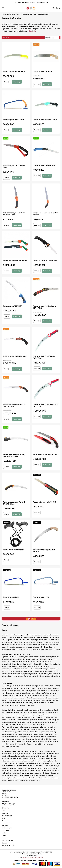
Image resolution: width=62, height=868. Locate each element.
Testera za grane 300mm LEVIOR (14, 72)
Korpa (3, 818)
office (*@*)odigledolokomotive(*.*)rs (33, 857)
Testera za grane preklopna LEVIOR (45, 120)
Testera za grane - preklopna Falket (15, 356)
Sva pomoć (5, 825)
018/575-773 (20, 2)
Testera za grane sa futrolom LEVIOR (15, 260)
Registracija (5, 813)
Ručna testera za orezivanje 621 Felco (46, 454)
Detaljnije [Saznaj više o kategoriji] (32, 31)
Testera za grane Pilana (41, 597)
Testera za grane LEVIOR (11, 597)
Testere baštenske (43, 14)
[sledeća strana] (35, 619)
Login (3, 810)
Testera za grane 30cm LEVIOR (13, 120)
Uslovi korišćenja (7, 828)
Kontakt (4, 838)
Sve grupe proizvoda (8, 846)
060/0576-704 (44, 2)
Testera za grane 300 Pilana (42, 72)
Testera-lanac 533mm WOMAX (13, 550)
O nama (4, 835)
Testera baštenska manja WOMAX (45, 502)
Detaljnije (7, 82)
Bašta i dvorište (16, 14)
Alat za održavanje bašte (29, 14)
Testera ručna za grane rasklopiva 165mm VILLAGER (14, 214)
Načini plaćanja (6, 830)
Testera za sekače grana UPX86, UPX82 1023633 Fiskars (14, 455)
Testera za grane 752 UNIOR (12, 306)
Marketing (5, 843)
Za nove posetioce (7, 823)
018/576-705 (35, 2)
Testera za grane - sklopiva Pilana (44, 165)
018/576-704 (28, 2)
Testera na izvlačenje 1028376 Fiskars (46, 260)
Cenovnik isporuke (7, 840)
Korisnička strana (7, 816)
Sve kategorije (6, 14)
